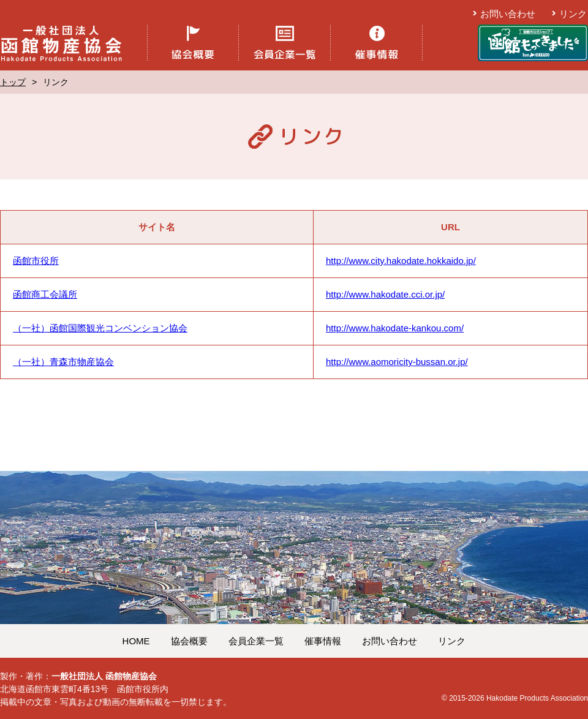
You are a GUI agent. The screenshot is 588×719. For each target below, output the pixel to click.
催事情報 (323, 641)
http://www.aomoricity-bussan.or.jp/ (397, 362)
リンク (573, 14)
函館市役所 (36, 261)
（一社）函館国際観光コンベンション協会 (100, 328)
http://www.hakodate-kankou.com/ (395, 328)
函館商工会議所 (45, 294)
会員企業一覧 (256, 641)
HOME (136, 641)
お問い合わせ (508, 14)
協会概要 (189, 641)
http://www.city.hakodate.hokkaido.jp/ (401, 261)
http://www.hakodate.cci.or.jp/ (385, 294)
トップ (13, 82)
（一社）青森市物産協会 (63, 362)
